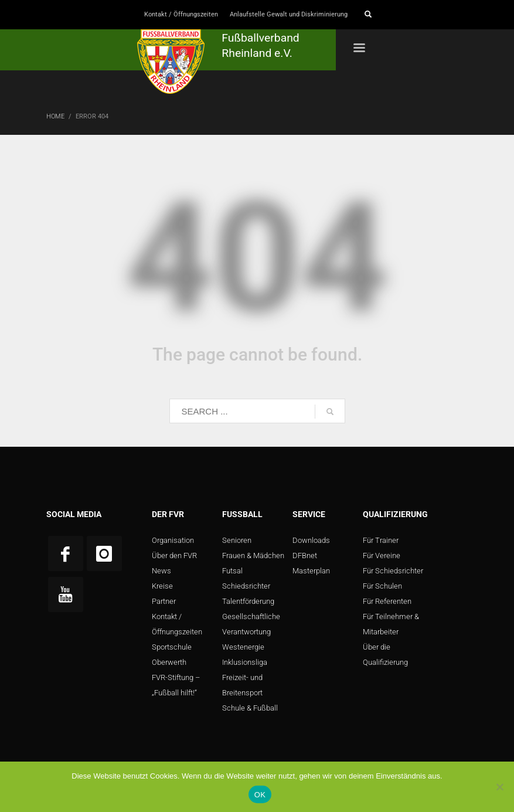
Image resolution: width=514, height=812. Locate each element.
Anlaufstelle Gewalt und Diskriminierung (289, 14)
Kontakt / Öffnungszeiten (181, 14)
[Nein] (499, 787)
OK (260, 795)
